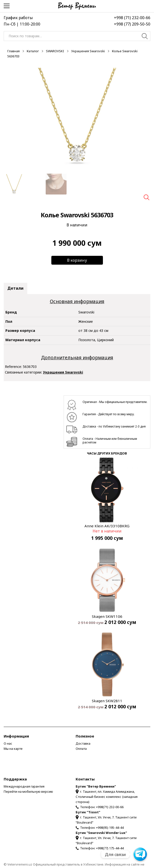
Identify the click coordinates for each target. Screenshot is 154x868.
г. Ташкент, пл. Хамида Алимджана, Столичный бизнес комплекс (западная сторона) (107, 797)
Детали (15, 288)
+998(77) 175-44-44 (110, 848)
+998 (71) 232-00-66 (132, 18)
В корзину (77, 260)
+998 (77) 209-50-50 (132, 24)
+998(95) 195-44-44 (110, 828)
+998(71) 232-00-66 (110, 807)
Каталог (33, 51)
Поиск (145, 37)
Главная (14, 51)
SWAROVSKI (55, 51)
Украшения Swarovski (88, 51)
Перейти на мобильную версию (28, 791)
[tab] (15, 288)
